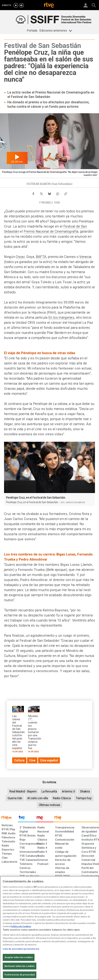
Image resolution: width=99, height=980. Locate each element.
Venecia (85, 257)
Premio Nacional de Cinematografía (51, 231)
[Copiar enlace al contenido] (66, 193)
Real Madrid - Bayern (23, 791)
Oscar (20, 257)
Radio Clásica (62, 798)
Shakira (85, 791)
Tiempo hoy (84, 798)
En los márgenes (61, 317)
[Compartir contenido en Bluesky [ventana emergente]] (49, 193)
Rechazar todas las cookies (20, 966)
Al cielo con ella (38, 798)
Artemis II (68, 791)
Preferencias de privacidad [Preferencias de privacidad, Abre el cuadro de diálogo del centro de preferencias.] (20, 975)
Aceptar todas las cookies (19, 957)
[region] (49, 928)
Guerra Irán (15, 798)
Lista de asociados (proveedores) (21, 949)
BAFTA (41, 257)
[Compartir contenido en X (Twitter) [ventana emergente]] (41, 193)
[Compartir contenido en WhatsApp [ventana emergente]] (58, 193)
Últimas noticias (50, 805)
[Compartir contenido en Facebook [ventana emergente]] (33, 193)
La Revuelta (49, 791)
